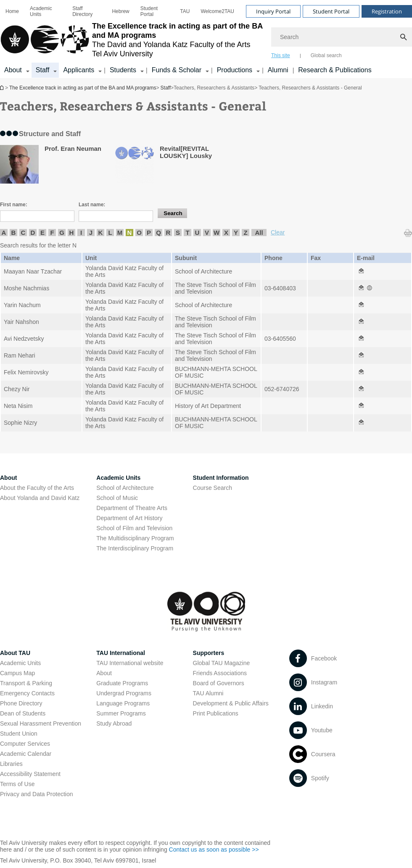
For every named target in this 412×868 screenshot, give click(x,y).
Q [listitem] (158, 233)
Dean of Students (23, 713)
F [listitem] (52, 233)
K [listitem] (101, 233)
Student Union (19, 734)
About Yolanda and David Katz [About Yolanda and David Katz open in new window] (40, 498)
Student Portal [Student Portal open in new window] (149, 11)
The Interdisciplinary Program (135, 548)
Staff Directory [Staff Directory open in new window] (82, 11)
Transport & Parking (26, 683)
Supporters (209, 653)
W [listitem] (217, 233)
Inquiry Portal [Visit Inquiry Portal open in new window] (273, 11)
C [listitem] (23, 233)
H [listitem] (72, 233)
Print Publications (216, 713)
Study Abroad (114, 723)
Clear (278, 232)
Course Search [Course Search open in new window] (213, 488)
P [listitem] (149, 233)
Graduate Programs (122, 683)
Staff (166, 88)
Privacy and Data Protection (37, 794)
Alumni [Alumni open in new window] (278, 70)
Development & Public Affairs (231, 703)
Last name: (92, 205)
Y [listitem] (236, 233)
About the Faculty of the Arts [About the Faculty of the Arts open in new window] (37, 488)
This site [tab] (281, 55)
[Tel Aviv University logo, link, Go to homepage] (131, 40)
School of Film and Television (134, 528)
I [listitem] (81, 233)
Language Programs (123, 703)
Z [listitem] (245, 233)
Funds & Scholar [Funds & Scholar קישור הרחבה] (177, 70)
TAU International (121, 653)
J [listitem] (91, 233)
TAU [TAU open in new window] (185, 11)
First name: (14, 205)
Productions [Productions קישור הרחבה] (235, 70)
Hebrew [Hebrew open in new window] (120, 11)
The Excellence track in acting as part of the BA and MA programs (3, 88)
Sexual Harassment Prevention (41, 723)
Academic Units (41, 11)
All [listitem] (259, 233)
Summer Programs (121, 713)
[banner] (206, 39)
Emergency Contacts (27, 693)
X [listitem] (226, 233)
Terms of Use (17, 784)
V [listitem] (207, 233)
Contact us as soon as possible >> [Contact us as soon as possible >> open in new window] (214, 850)
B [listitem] (14, 233)
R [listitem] (168, 233)
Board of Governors (219, 683)
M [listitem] (120, 233)
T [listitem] (187, 233)
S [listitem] (178, 233)
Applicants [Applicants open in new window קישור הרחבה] (79, 70)
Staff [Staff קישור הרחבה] (43, 70)
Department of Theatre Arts (132, 508)
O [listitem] (139, 233)
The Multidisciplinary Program (135, 538)
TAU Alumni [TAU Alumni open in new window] (208, 693)
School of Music (117, 498)
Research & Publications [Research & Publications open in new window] (335, 70)
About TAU (15, 653)
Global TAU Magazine (222, 663)
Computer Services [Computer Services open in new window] (25, 744)
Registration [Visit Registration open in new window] (387, 11)
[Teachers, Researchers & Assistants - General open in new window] (361, 271)
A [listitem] (4, 233)
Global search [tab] (326, 55)
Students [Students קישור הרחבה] (123, 70)
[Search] (342, 37)
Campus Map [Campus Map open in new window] (17, 673)
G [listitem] (62, 233)
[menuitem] (12, 11)
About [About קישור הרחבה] (13, 70)
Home (12, 11)
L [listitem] (110, 233)
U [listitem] (197, 233)
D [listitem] (33, 233)
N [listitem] (130, 233)
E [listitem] (42, 233)
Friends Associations (220, 673)
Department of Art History (129, 518)
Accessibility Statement (30, 774)
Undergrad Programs (124, 693)
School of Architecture (125, 488)
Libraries (11, 764)
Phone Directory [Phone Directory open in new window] (21, 703)
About (104, 673)
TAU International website (130, 663)
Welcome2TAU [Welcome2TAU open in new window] (217, 11)
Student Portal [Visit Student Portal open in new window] (331, 11)
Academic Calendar (26, 754)
